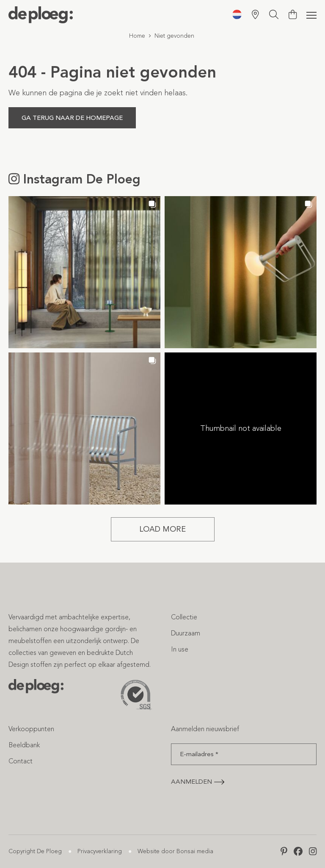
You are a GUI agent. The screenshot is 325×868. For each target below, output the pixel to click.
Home (137, 36)
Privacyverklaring (100, 851)
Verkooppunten (31, 729)
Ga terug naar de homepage (72, 118)
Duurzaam (186, 633)
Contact (21, 761)
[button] (84, 272)
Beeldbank (24, 745)
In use (180, 649)
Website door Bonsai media (175, 851)
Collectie (184, 617)
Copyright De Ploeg (35, 851)
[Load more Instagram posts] (163, 529)
